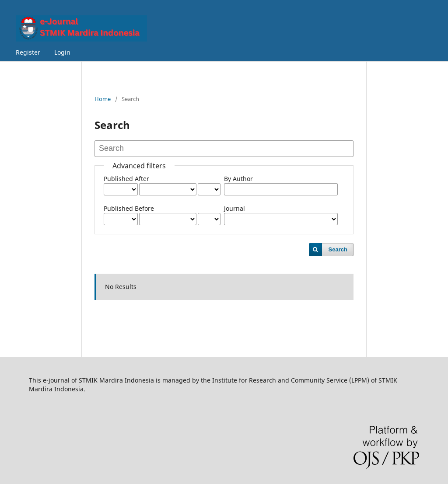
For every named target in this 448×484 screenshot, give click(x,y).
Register (28, 52)
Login (62, 52)
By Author (238, 179)
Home (103, 99)
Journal (234, 208)
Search (338, 249)
